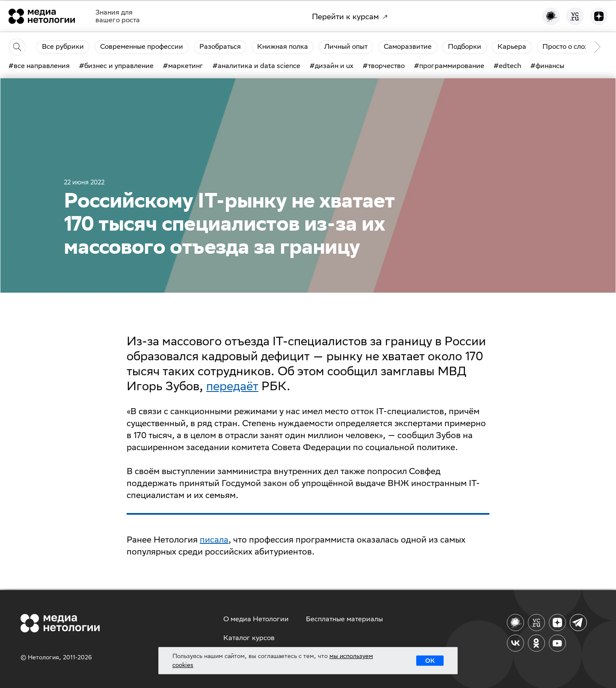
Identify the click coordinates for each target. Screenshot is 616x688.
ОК (430, 661)
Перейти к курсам (350, 16)
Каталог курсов (249, 638)
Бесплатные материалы (344, 619)
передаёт (232, 386)
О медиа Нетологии (256, 619)
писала (214, 539)
